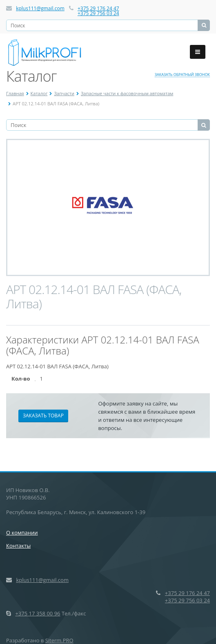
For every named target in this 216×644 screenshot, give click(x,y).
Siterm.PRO (59, 640)
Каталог (39, 93)
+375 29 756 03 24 (98, 13)
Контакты (18, 546)
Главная (15, 93)
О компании (22, 533)
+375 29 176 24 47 (98, 8)
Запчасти (64, 93)
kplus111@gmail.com (40, 8)
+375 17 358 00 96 (38, 613)
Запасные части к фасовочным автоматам (127, 93)
